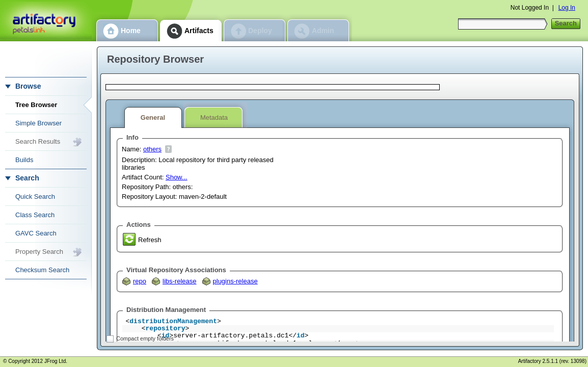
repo (140, 281)
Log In (567, 8)
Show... (177, 177)
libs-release (179, 281)
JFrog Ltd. (56, 361)
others (152, 149)
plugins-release (235, 281)
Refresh (150, 240)
